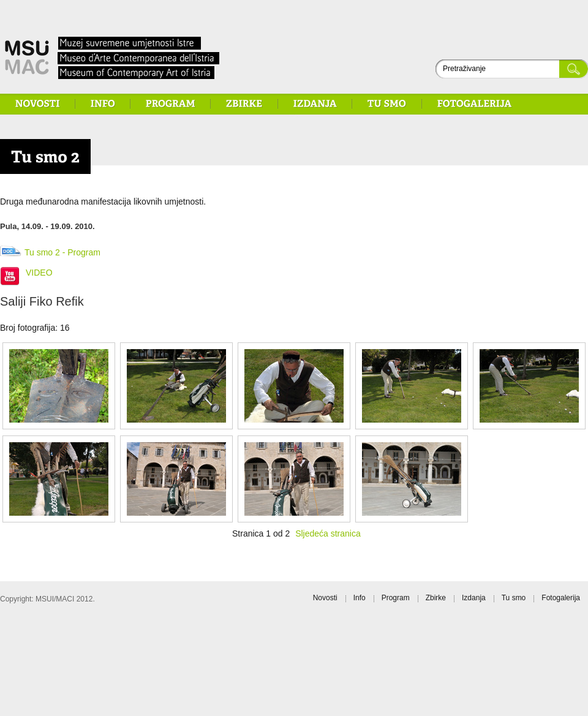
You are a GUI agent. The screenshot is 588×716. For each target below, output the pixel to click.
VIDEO (39, 273)
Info (360, 598)
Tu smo (514, 598)
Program (396, 598)
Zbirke (436, 598)
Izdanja (474, 598)
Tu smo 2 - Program (62, 252)
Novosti (325, 598)
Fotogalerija (561, 598)
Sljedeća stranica (328, 533)
